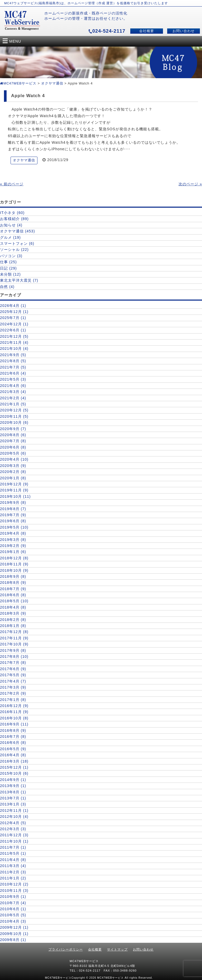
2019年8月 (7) (13, 509)
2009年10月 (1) (14, 934)
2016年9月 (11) (14, 724)
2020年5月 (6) (13, 453)
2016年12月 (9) (14, 706)
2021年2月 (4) (13, 398)
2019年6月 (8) (13, 521)
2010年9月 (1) (13, 897)
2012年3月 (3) (13, 829)
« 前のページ (12, 184)
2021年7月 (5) (13, 367)
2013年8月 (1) (13, 792)
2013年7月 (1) (13, 798)
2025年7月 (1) (13, 318)
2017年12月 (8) (14, 632)
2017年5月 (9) (13, 675)
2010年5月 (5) (13, 915)
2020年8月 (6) (13, 435)
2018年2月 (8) (13, 620)
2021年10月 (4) (14, 349)
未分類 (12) (10, 274)
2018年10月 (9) (14, 570)
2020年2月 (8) (13, 472)
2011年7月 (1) (13, 847)
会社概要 (147, 31)
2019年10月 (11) (15, 496)
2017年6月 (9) (13, 669)
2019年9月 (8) (13, 503)
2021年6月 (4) (13, 373)
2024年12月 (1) (14, 324)
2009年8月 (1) (13, 940)
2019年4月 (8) (13, 533)
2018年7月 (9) (13, 589)
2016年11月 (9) (14, 712)
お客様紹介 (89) (14, 219)
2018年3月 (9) (13, 613)
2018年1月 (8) (13, 626)
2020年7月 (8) (13, 441)
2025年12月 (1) (14, 312)
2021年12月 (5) (14, 336)
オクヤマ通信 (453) (18, 231)
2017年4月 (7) (13, 681)
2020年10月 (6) (14, 422)
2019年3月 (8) (13, 540)
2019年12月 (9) (14, 484)
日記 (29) (8, 268)
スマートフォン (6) (17, 243)
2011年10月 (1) (14, 841)
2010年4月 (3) (13, 921)
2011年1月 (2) (13, 878)
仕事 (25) (8, 262)
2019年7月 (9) (13, 515)
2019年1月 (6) (13, 552)
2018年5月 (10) (14, 601)
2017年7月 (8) (13, 663)
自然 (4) (7, 287)
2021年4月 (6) (13, 386)
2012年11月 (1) (14, 810)
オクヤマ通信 (52, 83)
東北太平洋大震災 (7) (19, 280)
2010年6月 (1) (13, 909)
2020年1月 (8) (13, 478)
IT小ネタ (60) (12, 213)
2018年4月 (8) (13, 607)
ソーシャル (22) (14, 250)
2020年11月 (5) (14, 416)
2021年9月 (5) (13, 355)
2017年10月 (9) (14, 644)
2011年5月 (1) (13, 853)
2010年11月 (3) (14, 891)
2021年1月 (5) (13, 404)
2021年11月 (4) (14, 342)
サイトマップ (117, 949)
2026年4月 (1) (13, 306)
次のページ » (190, 184)
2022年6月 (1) (13, 330)
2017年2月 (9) (13, 693)
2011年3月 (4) (13, 866)
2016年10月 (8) (14, 718)
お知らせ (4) (11, 225)
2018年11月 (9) (14, 564)
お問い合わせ (184, 31)
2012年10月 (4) (14, 817)
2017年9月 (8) (13, 650)
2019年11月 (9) (14, 490)
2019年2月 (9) (13, 546)
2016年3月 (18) (14, 761)
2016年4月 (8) (13, 755)
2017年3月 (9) (13, 687)
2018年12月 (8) (14, 558)
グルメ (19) (10, 237)
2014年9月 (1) (13, 780)
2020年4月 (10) (14, 459)
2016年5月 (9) (13, 749)
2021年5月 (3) (13, 379)
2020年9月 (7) (13, 429)
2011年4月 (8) (13, 860)
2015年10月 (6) (14, 773)
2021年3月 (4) (13, 392)
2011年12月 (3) (14, 835)
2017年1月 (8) (13, 700)
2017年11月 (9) (14, 638)
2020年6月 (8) (13, 447)
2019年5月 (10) (14, 527)
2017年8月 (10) (14, 656)
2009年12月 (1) (14, 927)
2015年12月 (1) (14, 767)
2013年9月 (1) (13, 786)
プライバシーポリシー (66, 949)
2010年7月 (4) (13, 903)
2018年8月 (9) (13, 583)
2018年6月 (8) (13, 595)
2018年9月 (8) (13, 576)
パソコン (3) (11, 256)
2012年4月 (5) (13, 823)
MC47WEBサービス (18, 83)
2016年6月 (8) (13, 743)
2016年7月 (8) (13, 737)
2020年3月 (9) (13, 466)
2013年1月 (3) (13, 804)
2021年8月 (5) (13, 361)
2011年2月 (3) (13, 872)
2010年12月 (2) (14, 884)
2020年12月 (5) (14, 410)
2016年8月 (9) (13, 730)
